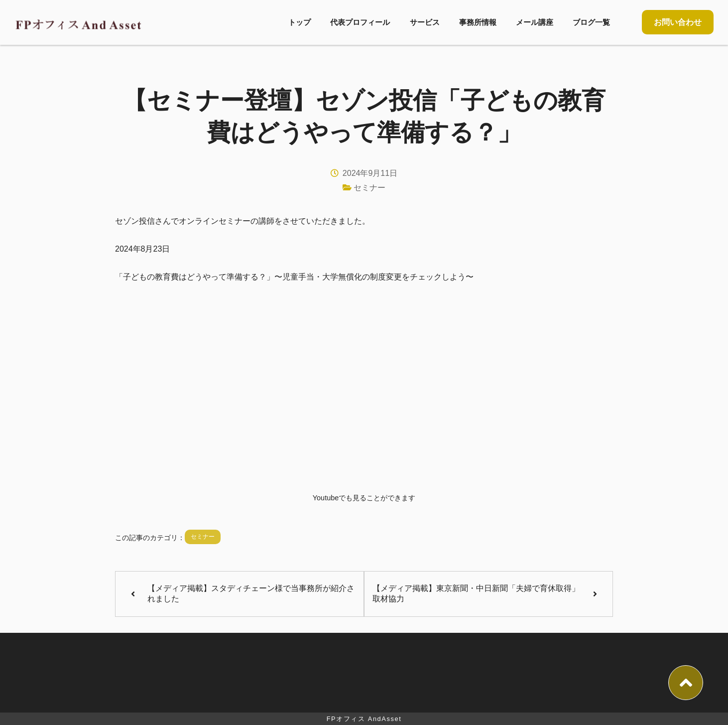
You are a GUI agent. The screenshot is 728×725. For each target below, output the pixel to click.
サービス (425, 22)
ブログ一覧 (591, 22)
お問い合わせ (678, 22)
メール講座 (535, 22)
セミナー (369, 188)
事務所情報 (478, 22)
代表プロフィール (360, 22)
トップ (300, 22)
